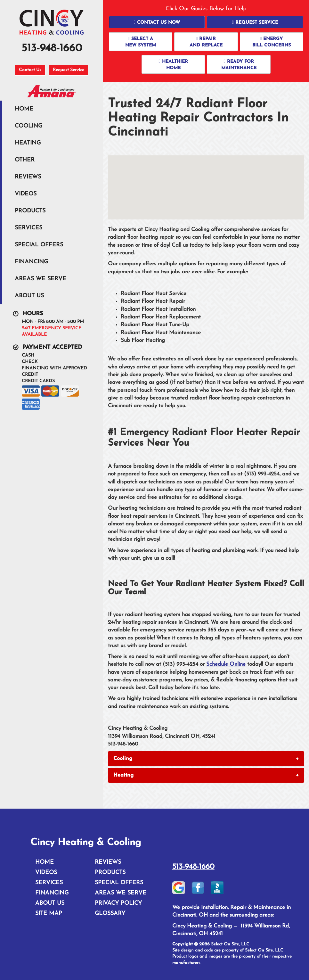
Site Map (49, 914)
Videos (26, 194)
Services (28, 228)
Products (30, 211)
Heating (28, 143)
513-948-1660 (193, 867)
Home (24, 109)
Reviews (28, 177)
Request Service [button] (69, 70)
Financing (31, 262)
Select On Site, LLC (230, 944)
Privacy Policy (118, 903)
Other (25, 160)
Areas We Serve (41, 279)
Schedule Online (226, 664)
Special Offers (39, 245)
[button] (157, 22)
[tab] (206, 759)
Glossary (110, 914)
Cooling (28, 126)
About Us (29, 296)
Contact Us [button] (30, 70)
